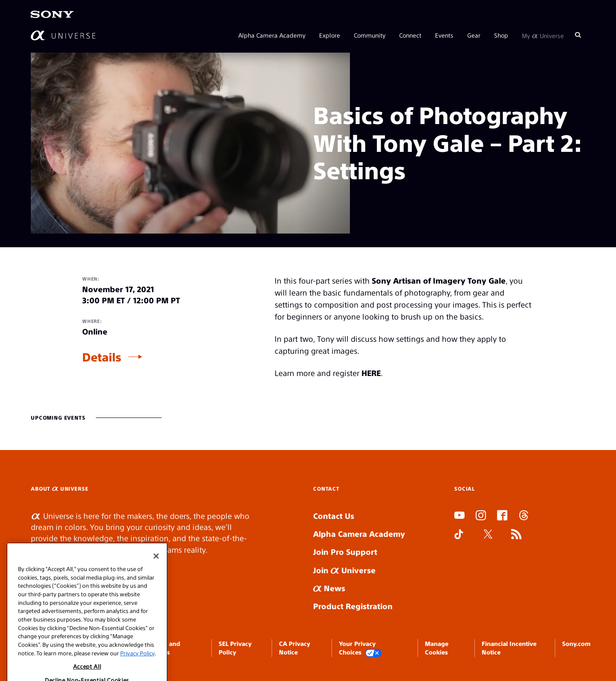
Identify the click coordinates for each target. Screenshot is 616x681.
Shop (501, 35)
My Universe (543, 35)
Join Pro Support (345, 552)
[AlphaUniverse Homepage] (63, 35)
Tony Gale (487, 280)
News (329, 588)
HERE (371, 373)
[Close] (156, 571)
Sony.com (576, 643)
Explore (330, 35)
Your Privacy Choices (360, 648)
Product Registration (353, 606)
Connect (410, 35)
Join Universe (344, 570)
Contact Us (334, 516)
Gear (474, 35)
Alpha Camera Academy (272, 35)
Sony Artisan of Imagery (419, 280)
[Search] (578, 35)
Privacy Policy (137, 668)
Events (444, 35)
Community (370, 35)
